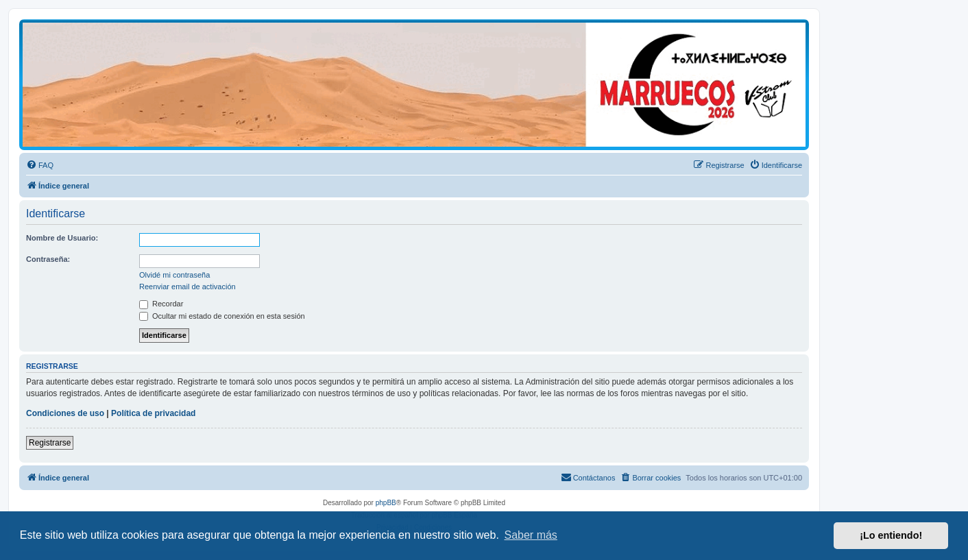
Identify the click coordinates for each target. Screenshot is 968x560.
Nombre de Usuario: (62, 238)
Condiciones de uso (65, 413)
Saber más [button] (531, 535)
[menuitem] (40, 165)
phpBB (386, 503)
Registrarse (50, 443)
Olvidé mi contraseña (174, 275)
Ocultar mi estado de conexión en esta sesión (222, 316)
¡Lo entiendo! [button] (891, 535)
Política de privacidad (153, 413)
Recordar (161, 304)
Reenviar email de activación (187, 287)
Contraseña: (48, 259)
